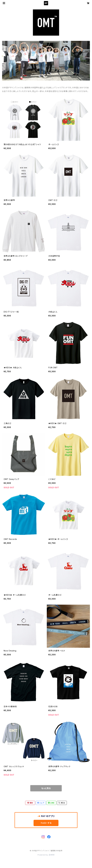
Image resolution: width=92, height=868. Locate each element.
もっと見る (46, 788)
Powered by (46, 855)
